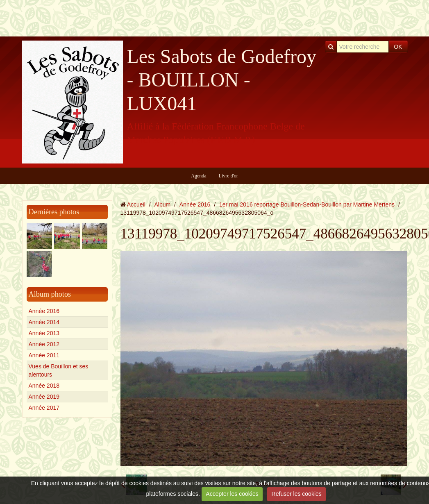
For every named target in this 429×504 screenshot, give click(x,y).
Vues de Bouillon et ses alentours (59, 370)
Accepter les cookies (232, 494)
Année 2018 (44, 386)
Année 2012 (44, 344)
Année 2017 (44, 408)
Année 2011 (44, 355)
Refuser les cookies (297, 494)
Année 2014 (44, 322)
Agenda (199, 176)
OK (398, 47)
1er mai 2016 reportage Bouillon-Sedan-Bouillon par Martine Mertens (307, 204)
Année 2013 (44, 333)
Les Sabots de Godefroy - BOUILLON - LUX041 (222, 80)
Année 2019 (44, 397)
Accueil (136, 204)
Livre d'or (228, 176)
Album (162, 204)
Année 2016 (44, 311)
